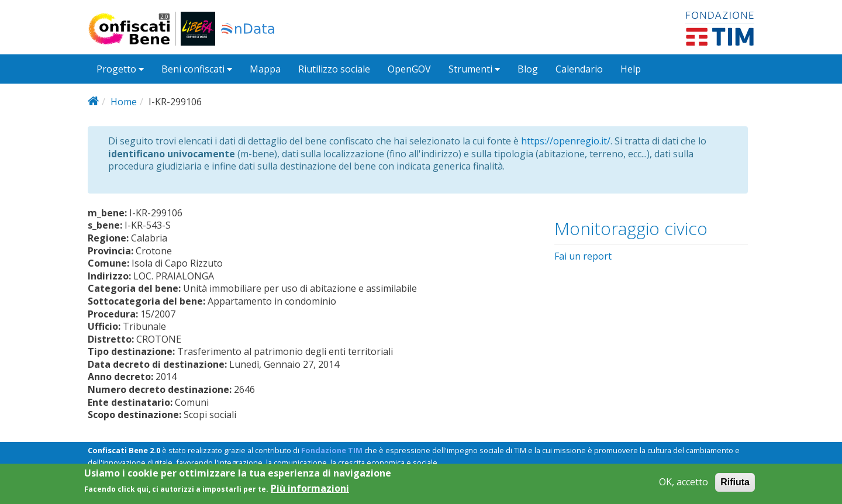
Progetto (120, 69)
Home (124, 102)
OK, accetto (684, 486)
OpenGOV (409, 69)
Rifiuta (735, 486)
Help (631, 69)
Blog (528, 69)
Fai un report (583, 256)
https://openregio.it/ (566, 141)
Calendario (579, 69)
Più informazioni (310, 493)
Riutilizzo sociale (334, 69)
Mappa (265, 69)
